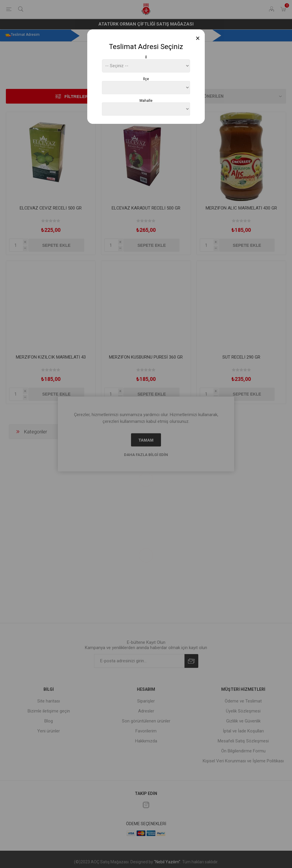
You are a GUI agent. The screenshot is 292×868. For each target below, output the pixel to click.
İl (146, 57)
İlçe (146, 79)
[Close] (198, 38)
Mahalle (146, 100)
